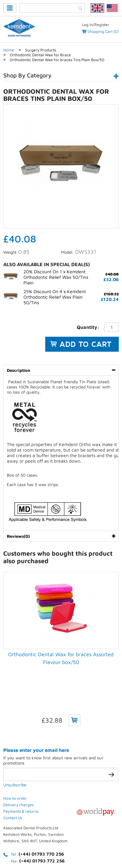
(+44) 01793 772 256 (42, 806)
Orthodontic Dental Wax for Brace (40, 55)
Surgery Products (41, 50)
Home (9, 50)
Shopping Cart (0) (103, 31)
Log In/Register (96, 25)
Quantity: (88, 327)
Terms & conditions (67, 844)
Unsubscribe (15, 730)
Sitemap (47, 853)
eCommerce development (53, 833)
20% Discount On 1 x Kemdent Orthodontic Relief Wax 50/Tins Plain (56, 277)
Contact (105, 844)
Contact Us (13, 763)
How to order (15, 744)
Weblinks (74, 853)
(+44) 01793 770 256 (41, 800)
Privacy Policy (23, 844)
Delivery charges (18, 750)
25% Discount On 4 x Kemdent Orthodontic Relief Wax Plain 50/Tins (55, 297)
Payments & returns (21, 757)
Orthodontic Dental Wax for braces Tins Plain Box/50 (57, 60)
